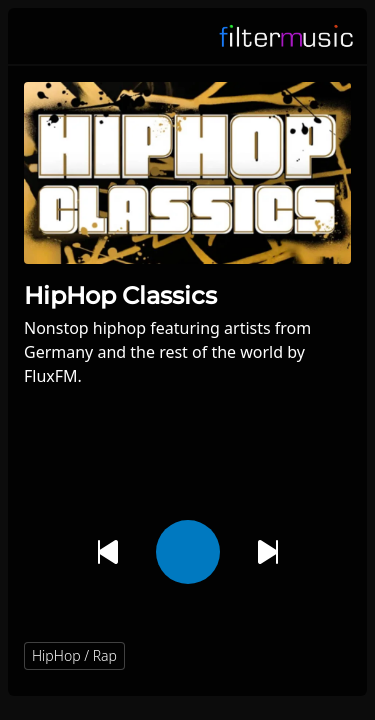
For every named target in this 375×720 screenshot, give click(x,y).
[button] (327, 656)
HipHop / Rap (74, 655)
